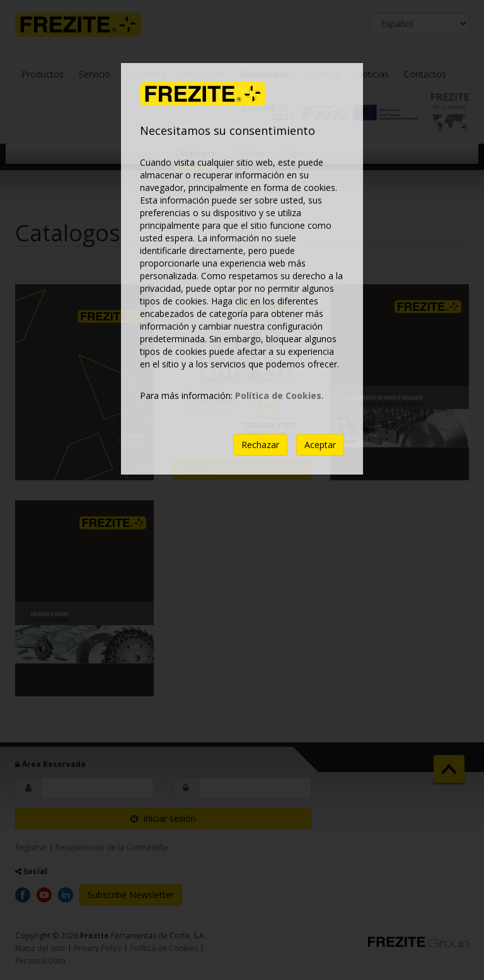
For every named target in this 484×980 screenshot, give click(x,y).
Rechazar (260, 445)
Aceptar (320, 445)
